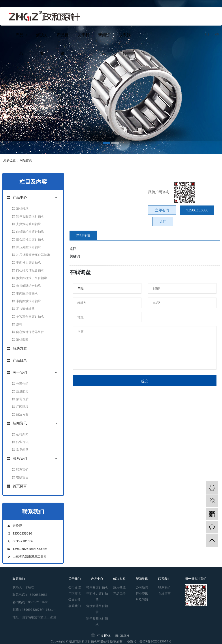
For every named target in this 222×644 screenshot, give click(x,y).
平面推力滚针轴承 (28, 262)
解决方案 (42, 44)
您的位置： (11, 160)
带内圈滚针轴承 (27, 293)
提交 (145, 381)
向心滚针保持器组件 (30, 332)
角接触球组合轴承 (28, 286)
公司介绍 (22, 384)
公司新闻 (22, 434)
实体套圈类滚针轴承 (30, 216)
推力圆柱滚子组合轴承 (32, 278)
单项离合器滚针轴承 (30, 316)
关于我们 (83, 44)
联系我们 (125, 44)
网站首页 (26, 160)
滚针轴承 (22, 208)
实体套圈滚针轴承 (97, 621)
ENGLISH (122, 635)
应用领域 (119, 587)
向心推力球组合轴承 (30, 270)
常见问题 (22, 450)
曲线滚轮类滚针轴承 (30, 232)
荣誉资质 (22, 399)
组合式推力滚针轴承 (30, 239)
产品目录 (63, 44)
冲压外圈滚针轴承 (28, 247)
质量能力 (22, 391)
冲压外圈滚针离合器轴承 (33, 255)
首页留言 (20, 486)
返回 (163, 222)
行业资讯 (22, 442)
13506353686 (197, 210)
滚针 (19, 324)
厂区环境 (22, 407)
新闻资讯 (104, 44)
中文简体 (104, 635)
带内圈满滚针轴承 (28, 301)
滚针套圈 (22, 340)
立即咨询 (162, 210)
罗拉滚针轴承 (25, 309)
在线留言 (22, 477)
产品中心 (21, 44)
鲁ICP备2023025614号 (155, 641)
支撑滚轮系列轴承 (28, 224)
